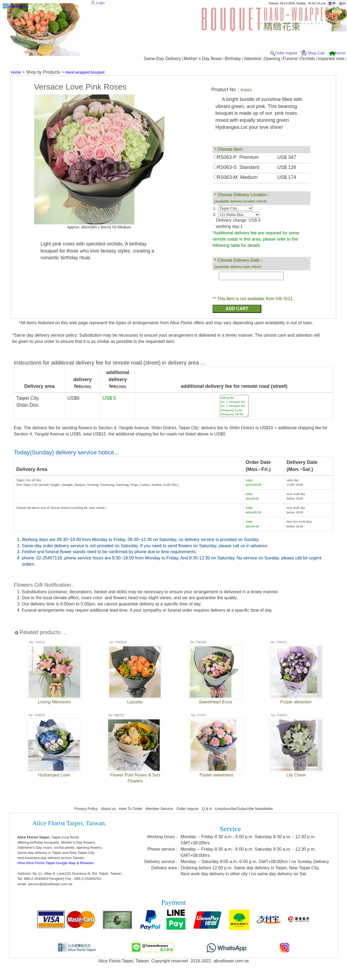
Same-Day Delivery (162, 59)
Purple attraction (296, 702)
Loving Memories (54, 702)
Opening (272, 59)
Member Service (159, 809)
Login (100, 3)
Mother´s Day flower (203, 59)
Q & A (207, 809)
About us (108, 809)
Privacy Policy (86, 809)
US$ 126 (287, 167)
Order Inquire (286, 53)
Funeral (290, 59)
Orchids (308, 59)
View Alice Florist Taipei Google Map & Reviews (56, 863)
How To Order (131, 809)
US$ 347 (287, 157)
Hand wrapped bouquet (85, 72)
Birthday (233, 59)
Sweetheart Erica (216, 702)
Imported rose (331, 59)
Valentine (252, 59)
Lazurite (135, 702)
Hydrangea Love (54, 775)
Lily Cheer (296, 775)
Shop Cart (316, 53)
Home (340, 53)
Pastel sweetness (216, 775)
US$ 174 (287, 177)
